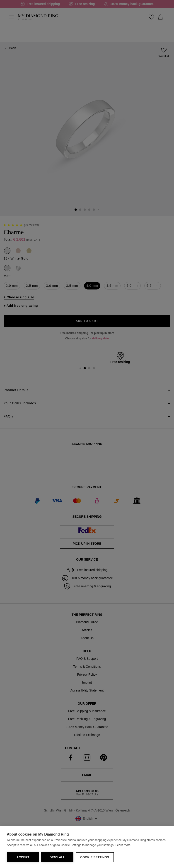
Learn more (123, 845)
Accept (23, 857)
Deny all (57, 857)
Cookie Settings (95, 857)
